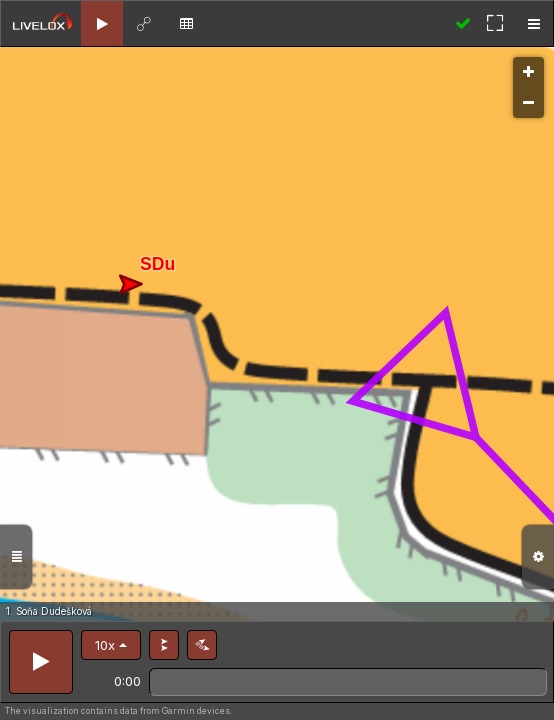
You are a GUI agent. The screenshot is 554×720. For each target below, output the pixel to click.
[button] (111, 645)
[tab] (102, 23)
